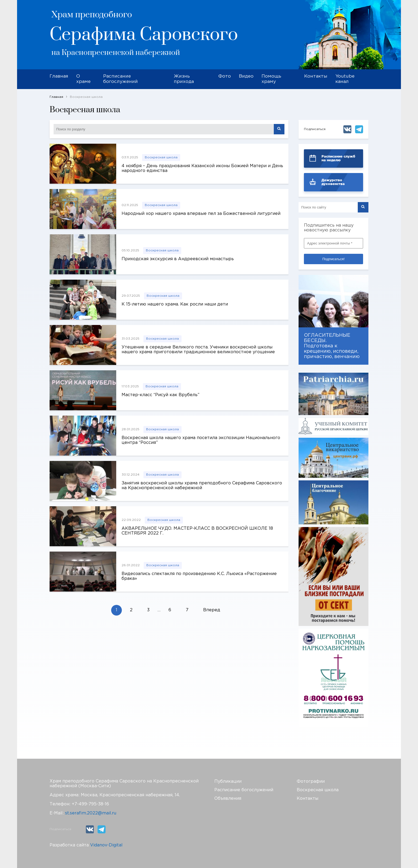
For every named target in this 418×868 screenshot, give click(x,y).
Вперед (212, 610)
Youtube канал (345, 79)
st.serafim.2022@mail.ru (91, 813)
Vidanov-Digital (106, 845)
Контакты (316, 76)
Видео (246, 76)
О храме (83, 79)
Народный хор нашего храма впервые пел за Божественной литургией (201, 214)
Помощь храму (271, 79)
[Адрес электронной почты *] (333, 243)
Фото (225, 76)
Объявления (228, 799)
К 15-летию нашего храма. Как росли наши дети (175, 304)
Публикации (228, 781)
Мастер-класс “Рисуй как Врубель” (160, 395)
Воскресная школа (161, 157)
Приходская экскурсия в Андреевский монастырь (178, 259)
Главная (59, 76)
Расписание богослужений (120, 79)
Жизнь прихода (184, 79)
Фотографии (311, 781)
